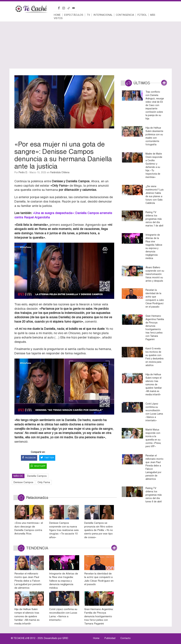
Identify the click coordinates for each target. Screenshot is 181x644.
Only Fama (44, 482)
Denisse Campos (23, 482)
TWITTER (47, 458)
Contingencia (125, 15)
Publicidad (110, 638)
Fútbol (142, 15)
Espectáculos (74, 15)
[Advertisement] (91, 45)
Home (57, 15)
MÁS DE (18, 476)
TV (88, 15)
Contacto (125, 638)
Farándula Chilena (60, 172)
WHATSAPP (38, 466)
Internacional (103, 15)
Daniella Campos (37, 476)
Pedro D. (23, 172)
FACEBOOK (29, 458)
